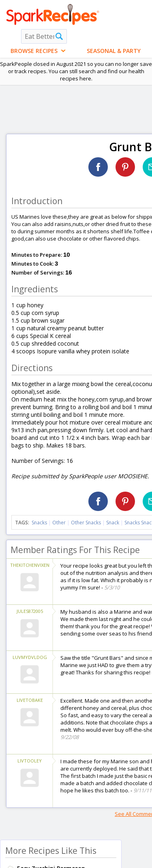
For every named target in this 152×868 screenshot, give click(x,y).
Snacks (39, 523)
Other (59, 523)
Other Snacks (86, 523)
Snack (113, 523)
